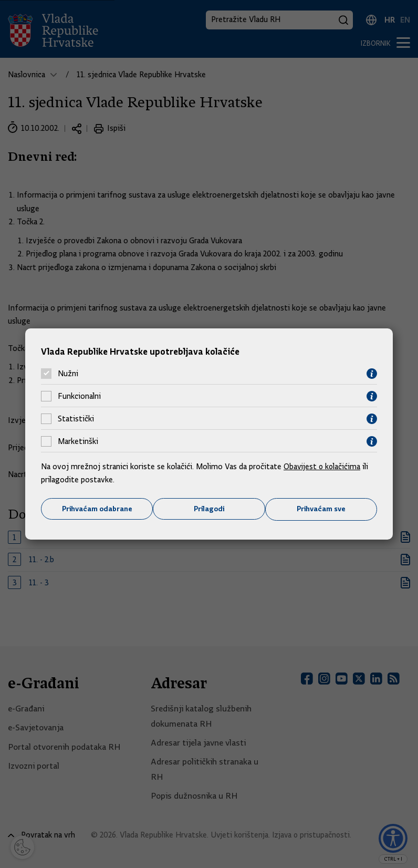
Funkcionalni (79, 396)
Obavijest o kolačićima (323, 466)
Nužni (68, 374)
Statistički (76, 419)
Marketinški (78, 441)
